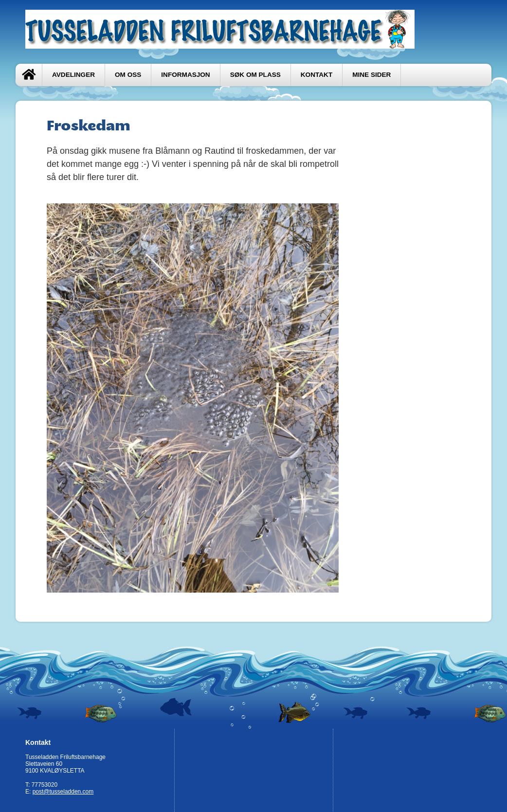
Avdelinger (73, 75)
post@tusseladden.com (63, 792)
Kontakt (317, 75)
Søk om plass (255, 75)
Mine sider (371, 75)
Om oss (128, 75)
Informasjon (185, 75)
